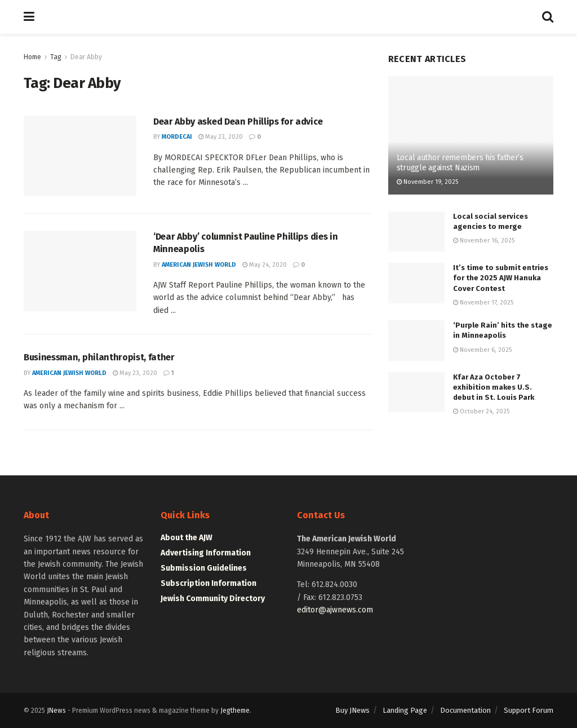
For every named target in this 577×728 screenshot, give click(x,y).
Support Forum (529, 710)
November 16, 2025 (484, 241)
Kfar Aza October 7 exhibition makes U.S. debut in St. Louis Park (494, 387)
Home (32, 57)
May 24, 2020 (265, 265)
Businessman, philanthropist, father (99, 357)
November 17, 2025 (483, 303)
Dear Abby (86, 57)
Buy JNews (352, 710)
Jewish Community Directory (213, 599)
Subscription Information (208, 583)
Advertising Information (206, 553)
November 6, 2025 (482, 350)
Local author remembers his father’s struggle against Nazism (460, 163)
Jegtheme (235, 711)
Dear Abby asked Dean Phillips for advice (238, 122)
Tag (56, 57)
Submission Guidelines (204, 568)
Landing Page (405, 710)
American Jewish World (199, 265)
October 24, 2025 (481, 411)
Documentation (465, 710)
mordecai (177, 137)
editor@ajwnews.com (335, 610)
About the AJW (187, 538)
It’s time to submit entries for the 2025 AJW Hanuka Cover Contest (501, 278)
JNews (56, 711)
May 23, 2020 (221, 137)
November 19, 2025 (427, 182)
